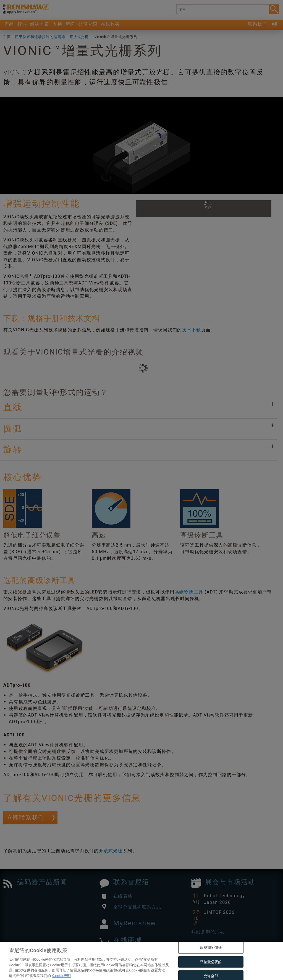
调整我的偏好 (211, 959)
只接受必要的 (211, 974)
